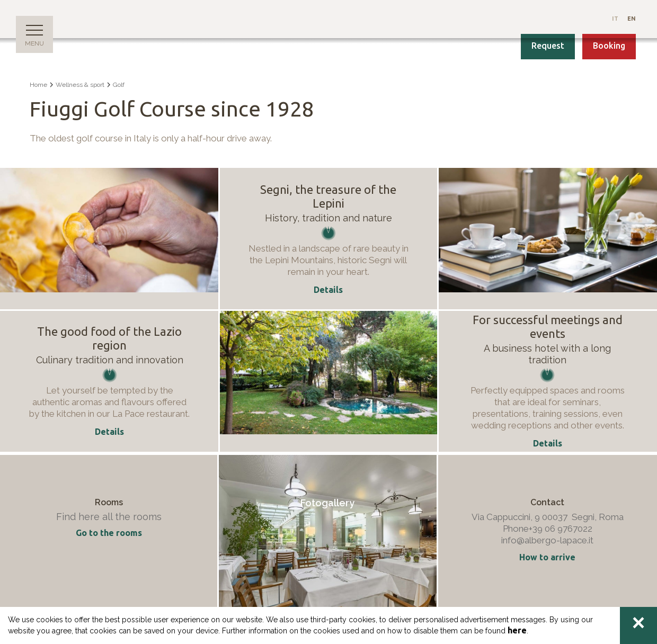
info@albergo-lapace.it (547, 540)
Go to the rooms (109, 533)
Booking (609, 46)
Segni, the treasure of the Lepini (328, 196)
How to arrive (547, 557)
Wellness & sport (80, 85)
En (632, 19)
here (517, 630)
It (616, 19)
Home (38, 85)
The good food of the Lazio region (109, 338)
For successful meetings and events (548, 327)
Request (548, 46)
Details (109, 432)
